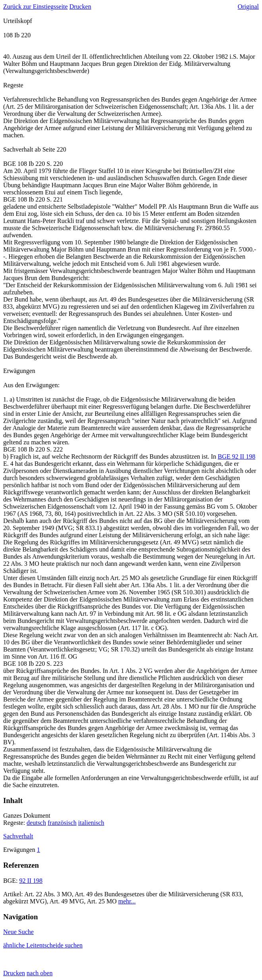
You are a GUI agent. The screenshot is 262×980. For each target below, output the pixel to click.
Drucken (80, 7)
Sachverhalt (18, 836)
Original (248, 7)
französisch (62, 823)
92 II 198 (31, 881)
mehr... (127, 901)
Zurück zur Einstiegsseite (36, 7)
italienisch (91, 823)
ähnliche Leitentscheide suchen (43, 945)
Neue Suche (18, 932)
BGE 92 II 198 (236, 456)
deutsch (36, 823)
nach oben (39, 973)
